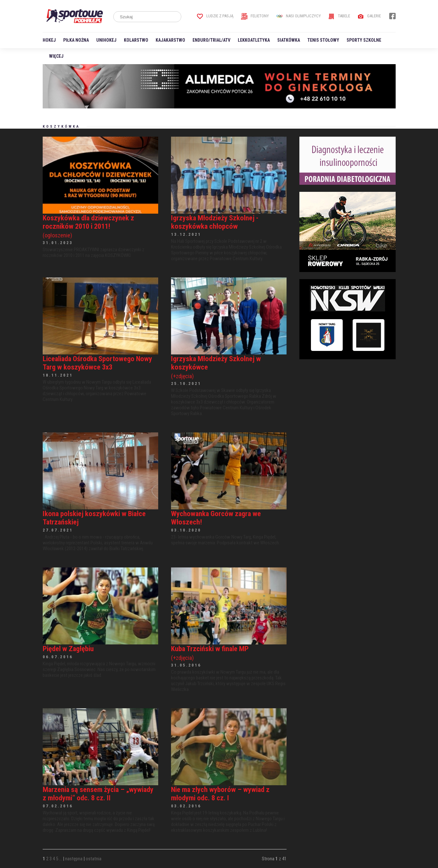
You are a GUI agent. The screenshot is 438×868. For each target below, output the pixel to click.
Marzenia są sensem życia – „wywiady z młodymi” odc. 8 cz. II (98, 794)
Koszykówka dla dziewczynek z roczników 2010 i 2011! (100, 226)
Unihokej (106, 40)
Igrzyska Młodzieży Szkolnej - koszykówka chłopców (215, 222)
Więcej (56, 56)
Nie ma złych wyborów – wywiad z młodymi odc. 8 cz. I (220, 794)
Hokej (49, 40)
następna (74, 859)
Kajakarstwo (170, 40)
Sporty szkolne (364, 40)
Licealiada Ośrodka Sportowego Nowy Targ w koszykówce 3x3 (97, 363)
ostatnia (94, 859)
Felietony (255, 16)
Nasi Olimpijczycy (299, 16)
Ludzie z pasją (215, 16)
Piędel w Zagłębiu (68, 649)
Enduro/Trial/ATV (211, 40)
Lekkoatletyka (254, 40)
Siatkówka (289, 40)
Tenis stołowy (323, 40)
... (60, 859)
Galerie (369, 16)
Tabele (339, 16)
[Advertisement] (348, 406)
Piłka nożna (76, 40)
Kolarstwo (136, 40)
